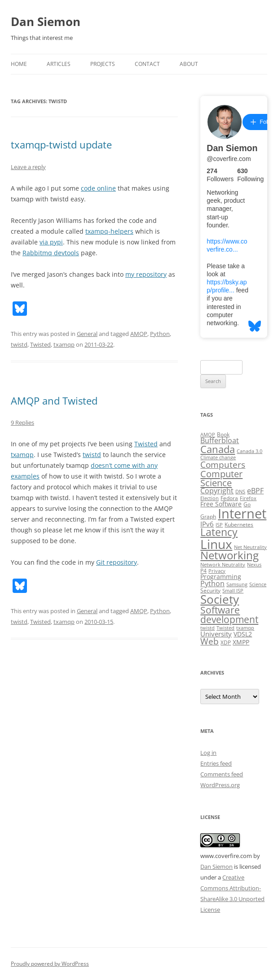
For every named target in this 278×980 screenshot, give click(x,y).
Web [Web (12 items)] (210, 641)
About (189, 64)
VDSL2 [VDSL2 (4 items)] (243, 634)
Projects (103, 64)
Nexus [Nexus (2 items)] (254, 565)
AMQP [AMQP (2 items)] (208, 435)
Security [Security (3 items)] (210, 590)
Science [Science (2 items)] (258, 584)
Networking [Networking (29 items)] (229, 555)
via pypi (51, 242)
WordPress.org (220, 785)
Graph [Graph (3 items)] (208, 516)
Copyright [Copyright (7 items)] (217, 491)
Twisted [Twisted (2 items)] (225, 628)
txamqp (64, 344)
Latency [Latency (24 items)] (219, 532)
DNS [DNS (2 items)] (240, 492)
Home (19, 64)
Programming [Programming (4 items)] (221, 577)
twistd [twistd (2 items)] (207, 628)
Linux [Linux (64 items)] (216, 544)
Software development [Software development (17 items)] (229, 615)
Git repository (117, 562)
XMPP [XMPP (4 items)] (241, 642)
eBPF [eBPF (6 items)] (255, 491)
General (87, 334)
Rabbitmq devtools (51, 253)
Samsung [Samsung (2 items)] (237, 584)
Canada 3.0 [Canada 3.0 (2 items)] (249, 451)
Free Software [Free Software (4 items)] (221, 504)
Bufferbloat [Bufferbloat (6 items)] (220, 440)
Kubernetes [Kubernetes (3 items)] (239, 525)
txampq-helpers (109, 231)
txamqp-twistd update (61, 144)
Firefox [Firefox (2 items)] (248, 498)
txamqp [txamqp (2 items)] (245, 628)
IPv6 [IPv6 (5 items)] (207, 524)
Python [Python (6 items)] (212, 584)
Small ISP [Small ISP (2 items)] (233, 591)
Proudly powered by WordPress (50, 964)
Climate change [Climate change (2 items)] (218, 457)
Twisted (40, 344)
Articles (59, 64)
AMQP (139, 334)
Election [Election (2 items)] (210, 498)
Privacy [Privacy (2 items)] (217, 571)
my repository (146, 274)
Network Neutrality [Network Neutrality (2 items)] (223, 565)
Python (160, 334)
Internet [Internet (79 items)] (242, 514)
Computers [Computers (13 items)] (223, 464)
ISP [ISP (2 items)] (219, 525)
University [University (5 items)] (216, 634)
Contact (147, 64)
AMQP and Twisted (54, 401)
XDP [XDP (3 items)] (226, 642)
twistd (19, 344)
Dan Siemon (46, 22)
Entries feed (216, 763)
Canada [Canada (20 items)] (218, 449)
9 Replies (22, 422)
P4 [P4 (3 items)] (203, 571)
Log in (208, 753)
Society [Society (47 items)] (220, 599)
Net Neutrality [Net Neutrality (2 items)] (250, 547)
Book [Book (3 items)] (223, 434)
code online (98, 188)
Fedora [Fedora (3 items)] (229, 498)
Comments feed (222, 774)
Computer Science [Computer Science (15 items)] (221, 478)
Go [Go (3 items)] (247, 504)
